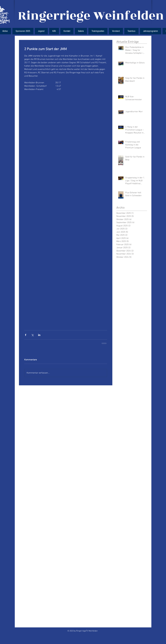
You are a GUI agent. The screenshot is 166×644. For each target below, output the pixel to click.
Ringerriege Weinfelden (91, 16)
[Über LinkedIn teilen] (39, 335)
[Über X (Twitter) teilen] (32, 335)
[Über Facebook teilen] (26, 335)
